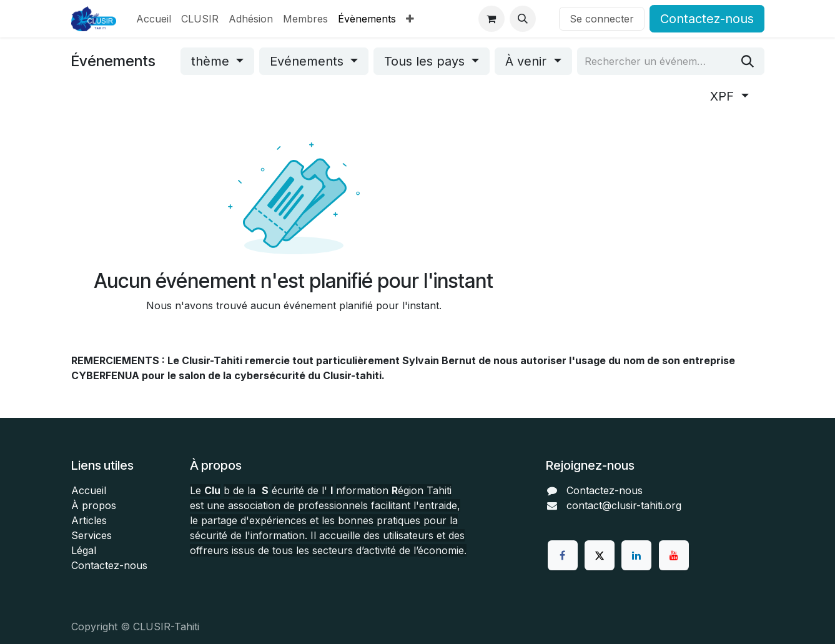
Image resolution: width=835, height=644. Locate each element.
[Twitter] (600, 555)
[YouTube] (674, 555)
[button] (523, 19)
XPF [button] (724, 96)
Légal (84, 550)
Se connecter (602, 19)
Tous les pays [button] (426, 61)
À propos (94, 505)
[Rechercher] (748, 61)
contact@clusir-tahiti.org (624, 505)
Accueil (89, 490)
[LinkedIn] (636, 555)
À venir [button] (528, 61)
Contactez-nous (707, 19)
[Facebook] (563, 555)
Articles (89, 520)
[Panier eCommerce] (492, 19)
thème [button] (212, 61)
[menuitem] (154, 19)
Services (91, 535)
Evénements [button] (309, 61)
